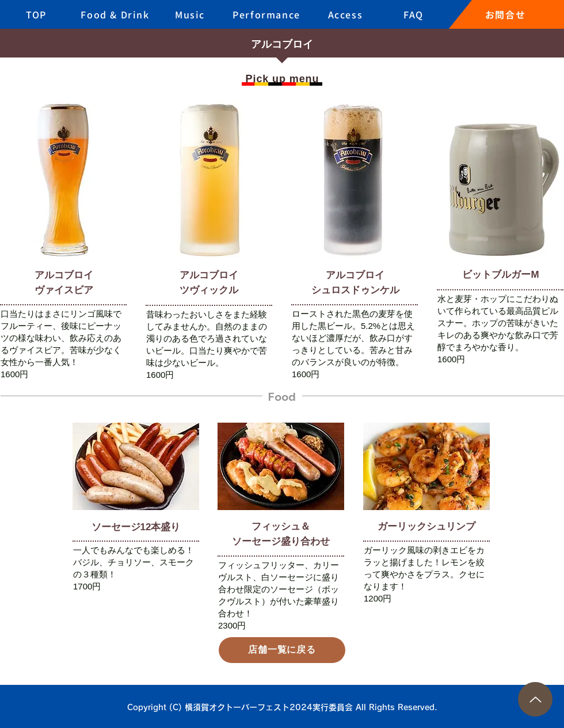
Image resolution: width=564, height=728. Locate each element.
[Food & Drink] (116, 14)
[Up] (535, 699)
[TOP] (37, 14)
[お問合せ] (506, 14)
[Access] (346, 14)
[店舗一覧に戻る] (282, 650)
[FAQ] (415, 14)
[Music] (191, 14)
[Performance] (268, 14)
